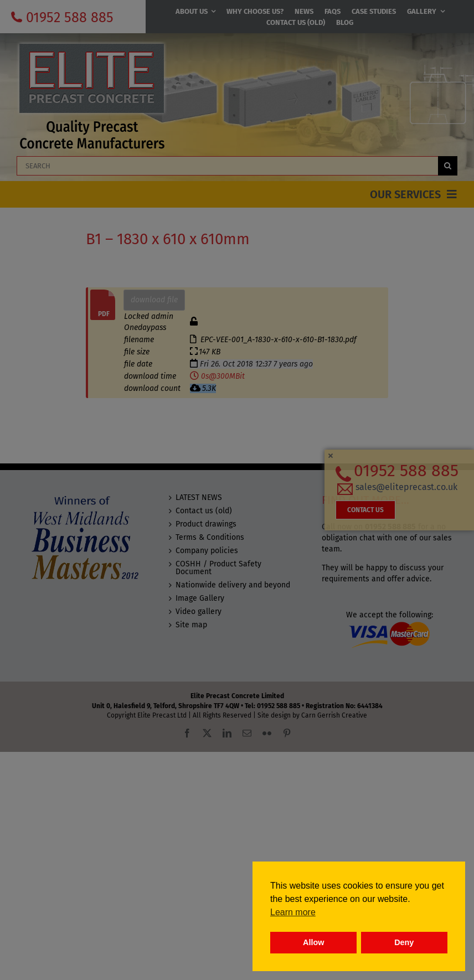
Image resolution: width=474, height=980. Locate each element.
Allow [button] (313, 942)
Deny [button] (404, 942)
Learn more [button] (293, 912)
